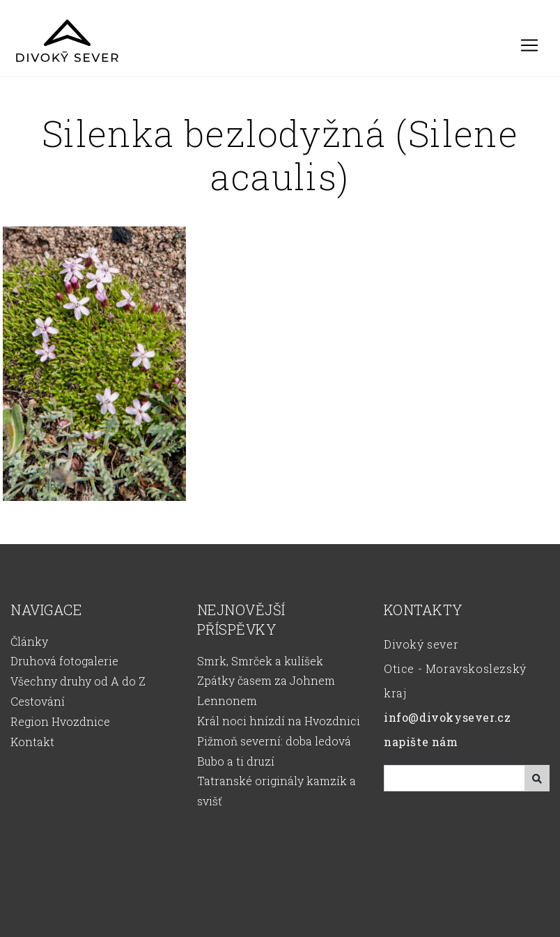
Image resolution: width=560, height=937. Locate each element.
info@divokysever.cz (447, 717)
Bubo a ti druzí (236, 761)
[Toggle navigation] (529, 45)
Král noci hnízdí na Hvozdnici (279, 721)
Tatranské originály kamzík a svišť (277, 791)
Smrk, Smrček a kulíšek (260, 661)
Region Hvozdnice (60, 721)
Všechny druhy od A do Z (78, 681)
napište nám (421, 742)
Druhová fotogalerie (64, 661)
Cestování (38, 701)
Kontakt (32, 742)
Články (29, 641)
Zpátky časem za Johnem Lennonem (266, 690)
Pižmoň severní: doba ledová (274, 741)
